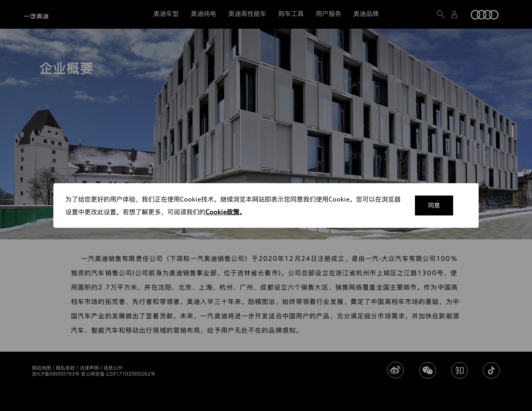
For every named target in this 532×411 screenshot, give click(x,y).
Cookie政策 (222, 212)
